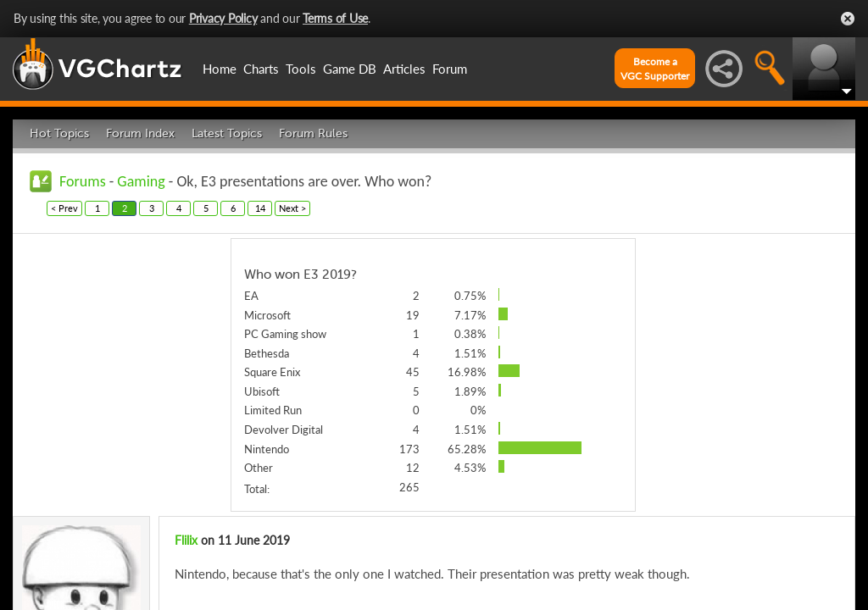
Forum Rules (313, 133)
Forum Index (140, 133)
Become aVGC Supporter (655, 69)
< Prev (64, 208)
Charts (261, 69)
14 (260, 208)
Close (848, 19)
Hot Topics (59, 133)
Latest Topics (227, 133)
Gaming (141, 181)
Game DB (350, 69)
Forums (83, 181)
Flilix (186, 540)
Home (220, 69)
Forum (450, 69)
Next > (292, 208)
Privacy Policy (223, 18)
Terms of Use (335, 18)
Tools (301, 69)
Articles (404, 69)
